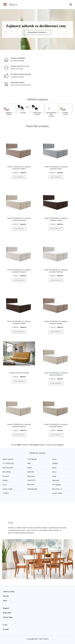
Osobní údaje (8, 617)
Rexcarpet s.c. (57, 489)
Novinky (6, 596)
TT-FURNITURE (8, 463)
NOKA (30, 468)
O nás (5, 625)
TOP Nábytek (32, 459)
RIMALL (5, 480)
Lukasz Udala (57, 493)
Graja (54, 476)
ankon (54, 459)
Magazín (6, 608)
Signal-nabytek (8, 459)
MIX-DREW (7, 472)
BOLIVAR (31, 485)
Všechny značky (9, 592)
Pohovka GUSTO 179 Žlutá (19, 373)
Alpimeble (56, 480)
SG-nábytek (56, 485)
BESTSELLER (8, 468)
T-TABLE (6, 493)
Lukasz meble (7, 489)
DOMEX (55, 463)
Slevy (5, 601)
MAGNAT (31, 472)
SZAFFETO (31, 480)
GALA (5, 485)
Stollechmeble (32, 489)
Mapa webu (7, 613)
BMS (29, 463)
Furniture (6, 476)
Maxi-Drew (31, 476)
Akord (54, 472)
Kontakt (6, 629)
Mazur (54, 468)
